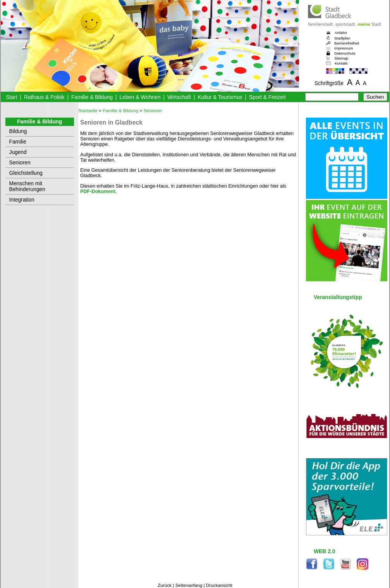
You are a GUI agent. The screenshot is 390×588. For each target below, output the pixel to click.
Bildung (18, 131)
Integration (22, 200)
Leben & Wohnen (140, 97)
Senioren (20, 163)
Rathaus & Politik (44, 97)
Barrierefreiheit (347, 43)
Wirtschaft (179, 97)
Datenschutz (345, 53)
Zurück (165, 585)
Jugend (18, 152)
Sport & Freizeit (267, 97)
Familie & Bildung (92, 97)
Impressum (344, 48)
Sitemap (341, 58)
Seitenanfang (189, 585)
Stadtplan (342, 38)
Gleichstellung (26, 173)
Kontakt (341, 63)
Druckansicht (219, 585)
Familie (18, 142)
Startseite (88, 111)
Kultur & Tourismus (220, 97)
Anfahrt (341, 33)
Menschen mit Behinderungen (27, 186)
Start (11, 97)
